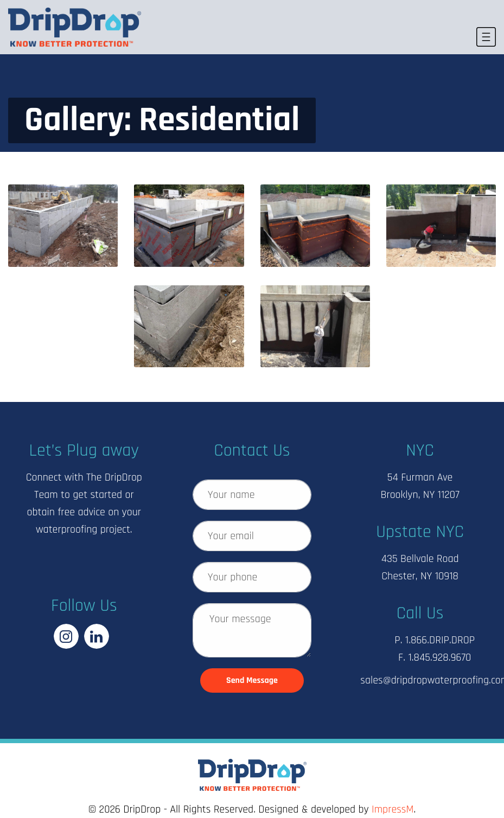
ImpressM (393, 809)
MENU (485, 31)
